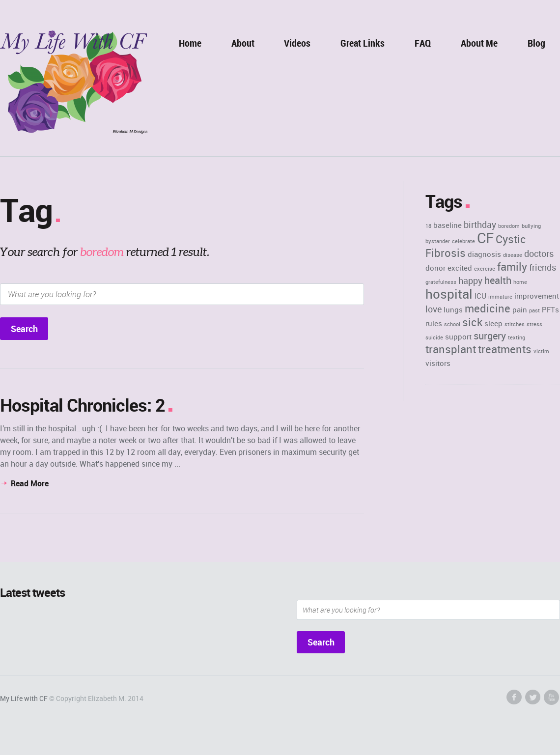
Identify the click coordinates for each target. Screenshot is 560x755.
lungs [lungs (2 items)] (453, 309)
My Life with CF (24, 698)
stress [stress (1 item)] (534, 324)
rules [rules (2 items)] (434, 323)
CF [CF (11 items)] (485, 238)
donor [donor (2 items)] (435, 268)
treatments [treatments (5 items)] (505, 349)
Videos (297, 43)
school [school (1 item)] (452, 324)
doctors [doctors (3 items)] (539, 253)
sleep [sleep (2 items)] (493, 323)
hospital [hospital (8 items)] (449, 294)
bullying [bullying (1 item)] (531, 226)
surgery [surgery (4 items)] (490, 336)
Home (190, 43)
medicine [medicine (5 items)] (488, 308)
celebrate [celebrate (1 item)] (463, 241)
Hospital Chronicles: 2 (83, 405)
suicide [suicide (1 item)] (434, 337)
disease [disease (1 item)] (513, 255)
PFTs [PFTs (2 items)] (550, 309)
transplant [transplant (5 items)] (451, 349)
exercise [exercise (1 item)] (485, 269)
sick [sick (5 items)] (472, 322)
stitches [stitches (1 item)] (515, 324)
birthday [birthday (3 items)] (480, 224)
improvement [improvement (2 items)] (537, 296)
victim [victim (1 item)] (541, 351)
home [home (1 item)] (520, 282)
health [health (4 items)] (498, 280)
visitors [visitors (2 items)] (438, 363)
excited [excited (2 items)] (460, 268)
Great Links (363, 43)
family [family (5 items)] (512, 266)
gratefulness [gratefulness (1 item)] (441, 282)
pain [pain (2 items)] (520, 309)
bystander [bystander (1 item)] (438, 241)
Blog (536, 43)
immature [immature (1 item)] (500, 297)
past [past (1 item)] (534, 310)
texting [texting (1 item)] (517, 337)
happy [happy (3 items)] (470, 280)
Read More (30, 483)
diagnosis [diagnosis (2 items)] (484, 254)
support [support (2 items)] (458, 336)
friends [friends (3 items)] (543, 267)
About (243, 43)
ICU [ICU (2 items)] (480, 296)
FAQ (423, 43)
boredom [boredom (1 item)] (509, 226)
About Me (479, 43)
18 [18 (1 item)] (428, 226)
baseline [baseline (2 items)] (448, 225)
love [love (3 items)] (434, 309)
